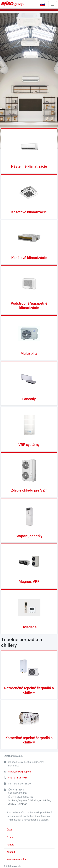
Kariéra (10, 845)
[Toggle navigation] (53, 4)
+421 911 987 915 (18, 778)
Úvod (9, 830)
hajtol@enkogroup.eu (19, 772)
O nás (10, 837)
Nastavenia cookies (17, 859)
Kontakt (11, 852)
